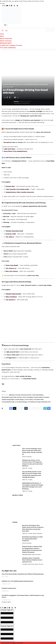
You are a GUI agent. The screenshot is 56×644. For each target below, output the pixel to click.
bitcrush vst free (26, 395)
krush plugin (20, 400)
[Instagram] (9, 6)
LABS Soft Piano (9, 149)
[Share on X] (10, 97)
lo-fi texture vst (32, 402)
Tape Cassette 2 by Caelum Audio (17, 189)
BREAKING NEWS (27, 555)
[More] (18, 97)
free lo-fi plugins (28, 397)
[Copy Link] (45, 408)
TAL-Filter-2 (10, 237)
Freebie (30, 468)
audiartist (16, 101)
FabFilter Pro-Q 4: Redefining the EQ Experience (17, 581)
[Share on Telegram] (30, 408)
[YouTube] (7, 6)
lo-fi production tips (8, 402)
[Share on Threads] (34, 408)
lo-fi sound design (21, 402)
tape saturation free (44, 402)
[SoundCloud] (17, 6)
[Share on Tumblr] (26, 408)
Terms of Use (39, 1)
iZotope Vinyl (10, 186)
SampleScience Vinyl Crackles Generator (20, 192)
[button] (2, 3)
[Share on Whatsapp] (18, 408)
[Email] (12, 97)
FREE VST (25, 468)
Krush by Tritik (11, 234)
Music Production (8, 87)
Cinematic (25, 564)
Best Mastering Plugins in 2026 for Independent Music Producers (32, 539)
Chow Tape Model (12, 265)
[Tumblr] (14, 6)
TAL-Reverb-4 (11, 300)
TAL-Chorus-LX (11, 268)
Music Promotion (36, 555)
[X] (5, 6)
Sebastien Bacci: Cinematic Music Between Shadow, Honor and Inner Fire (32, 560)
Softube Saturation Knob (14, 231)
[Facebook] (3, 6)
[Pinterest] (11, 6)
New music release (33, 564)
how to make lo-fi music (42, 397)
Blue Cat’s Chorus (12, 271)
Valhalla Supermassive (13, 294)
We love (41, 564)
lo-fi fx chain (29, 400)
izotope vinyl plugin (8, 400)
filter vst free (18, 397)
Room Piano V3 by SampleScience (15, 151)
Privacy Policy (27, 1)
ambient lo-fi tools (15, 395)
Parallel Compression (9, 588)
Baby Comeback (11, 297)
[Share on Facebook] (7, 97)
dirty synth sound (7, 397)
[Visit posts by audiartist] (8, 102)
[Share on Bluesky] (37, 408)
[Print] (15, 97)
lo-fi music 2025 (38, 400)
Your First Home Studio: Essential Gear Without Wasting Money (23, 574)
